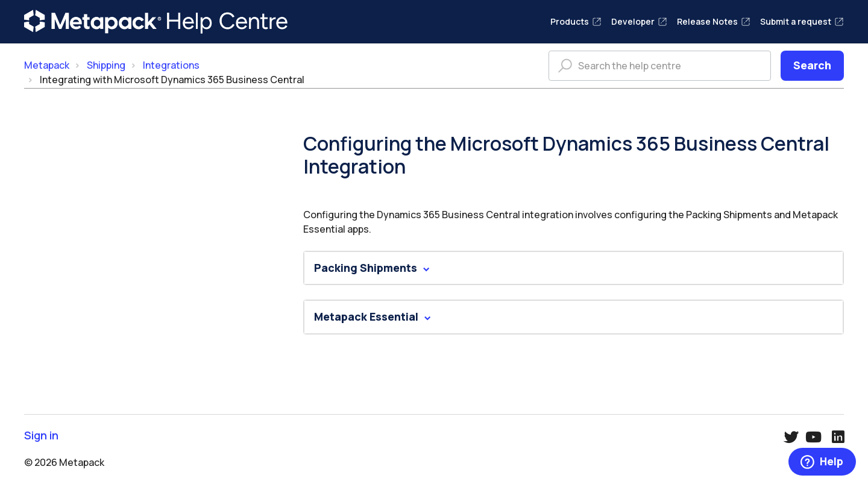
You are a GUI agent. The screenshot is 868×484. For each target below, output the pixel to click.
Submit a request (802, 21)
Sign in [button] (41, 435)
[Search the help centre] (660, 66)
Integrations (171, 65)
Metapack (47, 65)
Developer (639, 21)
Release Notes (714, 21)
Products (576, 21)
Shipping (106, 65)
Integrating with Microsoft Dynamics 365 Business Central (172, 80)
